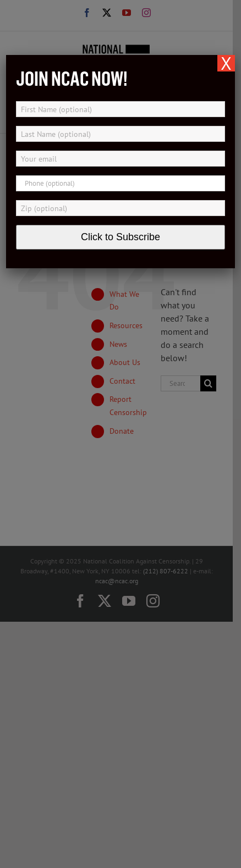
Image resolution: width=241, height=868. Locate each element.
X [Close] (226, 63)
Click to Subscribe (121, 237)
